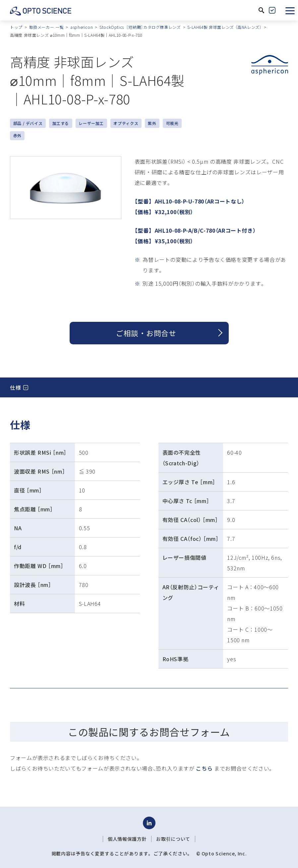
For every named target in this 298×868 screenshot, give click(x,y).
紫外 (152, 123)
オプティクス (126, 123)
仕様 (15, 387)
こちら (204, 768)
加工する (61, 123)
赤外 (17, 135)
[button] (290, 10)
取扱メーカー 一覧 (47, 27)
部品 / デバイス (28, 123)
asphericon (82, 27)
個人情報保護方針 (127, 839)
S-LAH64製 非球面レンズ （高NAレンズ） (224, 27)
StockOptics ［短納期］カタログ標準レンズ (140, 27)
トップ (16, 27)
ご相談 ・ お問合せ (146, 333)
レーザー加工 (91, 123)
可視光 (172, 123)
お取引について (173, 839)
